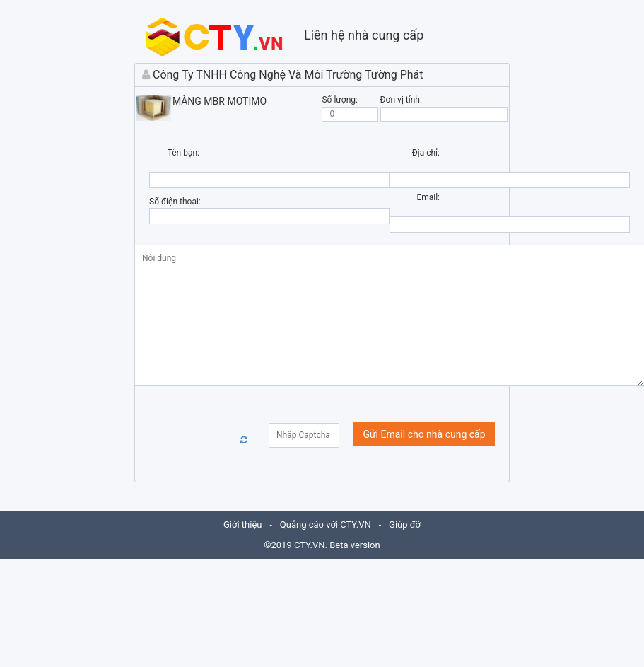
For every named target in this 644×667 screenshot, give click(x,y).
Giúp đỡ (405, 524)
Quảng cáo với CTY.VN (326, 524)
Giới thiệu (242, 524)
